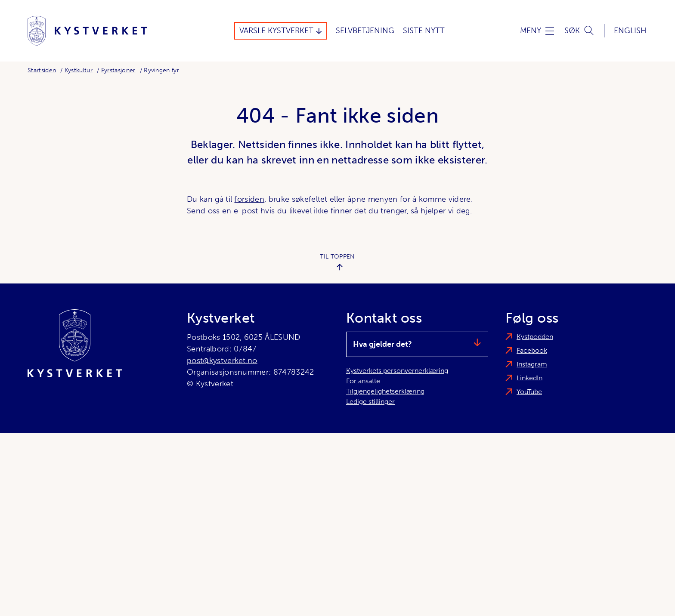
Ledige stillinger (370, 402)
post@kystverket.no (222, 360)
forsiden (249, 199)
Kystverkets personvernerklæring (397, 371)
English (630, 31)
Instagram (532, 364)
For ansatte (363, 381)
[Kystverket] (87, 31)
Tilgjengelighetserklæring (385, 391)
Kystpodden (535, 337)
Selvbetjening (365, 31)
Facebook (532, 350)
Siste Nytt (424, 31)
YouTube (529, 392)
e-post (246, 211)
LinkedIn (529, 378)
